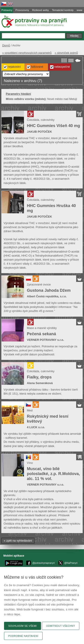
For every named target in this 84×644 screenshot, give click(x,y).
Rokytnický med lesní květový (48, 419)
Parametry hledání (18, 94)
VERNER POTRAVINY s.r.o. (45, 340)
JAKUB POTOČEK (39, 132)
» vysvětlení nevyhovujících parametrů (27, 53)
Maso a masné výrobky (42, 328)
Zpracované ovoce (39, 284)
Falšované (37, 67)
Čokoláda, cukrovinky (41, 120)
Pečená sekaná (41, 334)
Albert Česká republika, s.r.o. (47, 296)
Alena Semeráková (40, 383)
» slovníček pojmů (66, 53)
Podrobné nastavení (23, 636)
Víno (30, 463)
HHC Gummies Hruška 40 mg (51, 208)
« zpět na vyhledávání (18, 541)
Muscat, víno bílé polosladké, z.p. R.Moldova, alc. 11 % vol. (53, 474)
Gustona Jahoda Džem (49, 290)
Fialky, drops (39, 377)
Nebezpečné (62, 67)
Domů (6, 45)
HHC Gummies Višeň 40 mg (53, 126)
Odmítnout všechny (61, 626)
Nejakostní (14, 67)
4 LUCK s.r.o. (36, 427)
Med (30, 410)
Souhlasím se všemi (23, 626)
